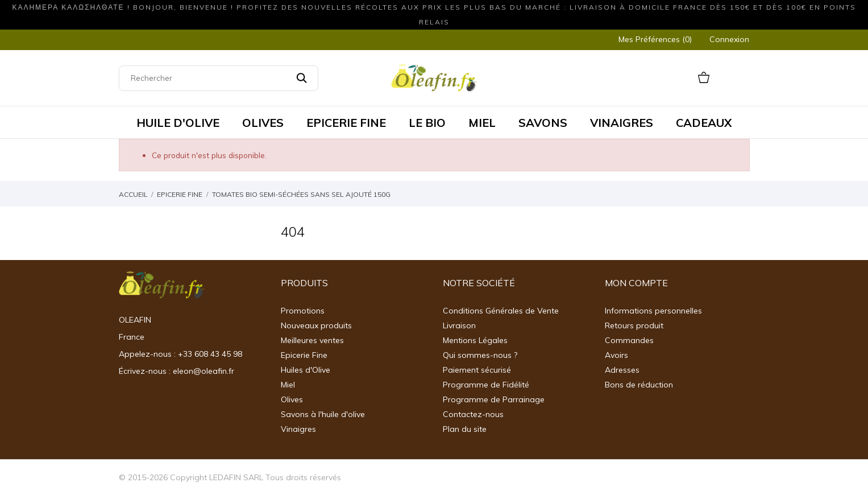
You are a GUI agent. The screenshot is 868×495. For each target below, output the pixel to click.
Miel (288, 385)
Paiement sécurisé (477, 370)
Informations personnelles (653, 311)
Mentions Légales (475, 340)
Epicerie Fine (304, 355)
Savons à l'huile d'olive (323, 414)
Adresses (622, 370)
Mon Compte (636, 283)
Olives (292, 399)
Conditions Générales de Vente (501, 311)
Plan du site (465, 429)
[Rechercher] (219, 78)
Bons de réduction (639, 385)
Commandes (629, 340)
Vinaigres (298, 429)
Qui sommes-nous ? (480, 355)
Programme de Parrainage (494, 399)
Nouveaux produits (316, 325)
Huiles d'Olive (306, 370)
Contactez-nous (473, 414)
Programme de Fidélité (486, 385)
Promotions (303, 311)
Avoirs (616, 355)
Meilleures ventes (312, 340)
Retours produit (634, 325)
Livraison (459, 325)
